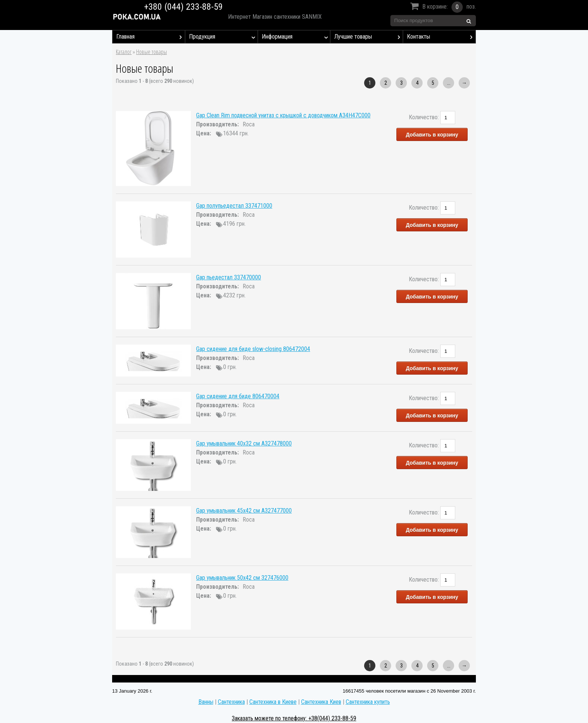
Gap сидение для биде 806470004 (238, 396)
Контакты (441, 37)
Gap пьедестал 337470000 (229, 277)
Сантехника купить (368, 702)
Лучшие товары (368, 37)
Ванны (206, 702)
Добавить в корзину (432, 135)
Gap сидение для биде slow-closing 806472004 (253, 349)
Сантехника (231, 702)
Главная (151, 37)
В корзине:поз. (442, 7)
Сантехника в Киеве (273, 702)
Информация (296, 37)
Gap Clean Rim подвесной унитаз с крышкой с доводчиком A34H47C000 (283, 115)
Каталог (124, 52)
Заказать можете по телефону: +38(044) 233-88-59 (294, 718)
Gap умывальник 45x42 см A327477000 (244, 511)
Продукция (223, 37)
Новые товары (151, 52)
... (449, 83)
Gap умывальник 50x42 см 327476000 (242, 578)
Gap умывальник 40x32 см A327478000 (244, 443)
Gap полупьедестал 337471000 (234, 206)
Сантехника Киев (321, 702)
